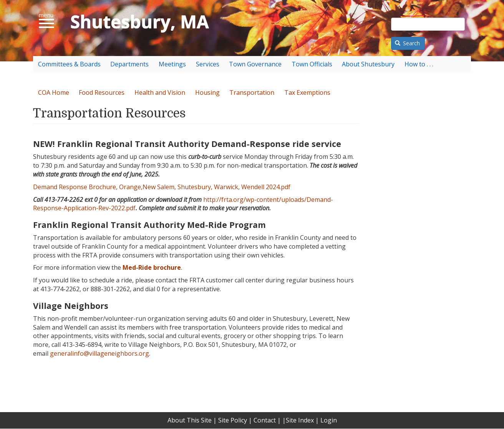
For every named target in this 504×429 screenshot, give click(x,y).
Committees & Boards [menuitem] (69, 64)
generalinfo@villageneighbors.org (99, 353)
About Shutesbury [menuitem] (368, 64)
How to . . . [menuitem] (419, 64)
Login (329, 420)
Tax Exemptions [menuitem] (307, 92)
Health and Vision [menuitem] (160, 92)
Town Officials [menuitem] (312, 64)
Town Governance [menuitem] (255, 64)
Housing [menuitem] (207, 92)
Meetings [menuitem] (172, 64)
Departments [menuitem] (129, 64)
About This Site (190, 420)
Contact (265, 420)
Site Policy (233, 420)
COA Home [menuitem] (54, 92)
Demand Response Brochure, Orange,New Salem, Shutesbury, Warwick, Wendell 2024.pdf (162, 187)
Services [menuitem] (208, 64)
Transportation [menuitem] (252, 92)
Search (408, 43)
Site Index (300, 420)
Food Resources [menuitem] (102, 92)
